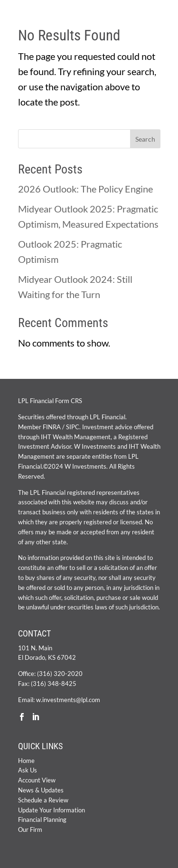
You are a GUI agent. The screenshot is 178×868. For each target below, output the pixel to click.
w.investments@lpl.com (68, 700)
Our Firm (30, 829)
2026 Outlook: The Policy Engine (85, 189)
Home (26, 761)
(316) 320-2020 (60, 674)
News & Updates (41, 790)
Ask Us (28, 770)
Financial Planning (42, 820)
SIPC (73, 427)
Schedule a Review (43, 800)
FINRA (52, 427)
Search (145, 139)
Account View (37, 780)
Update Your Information (52, 810)
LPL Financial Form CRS (50, 401)
